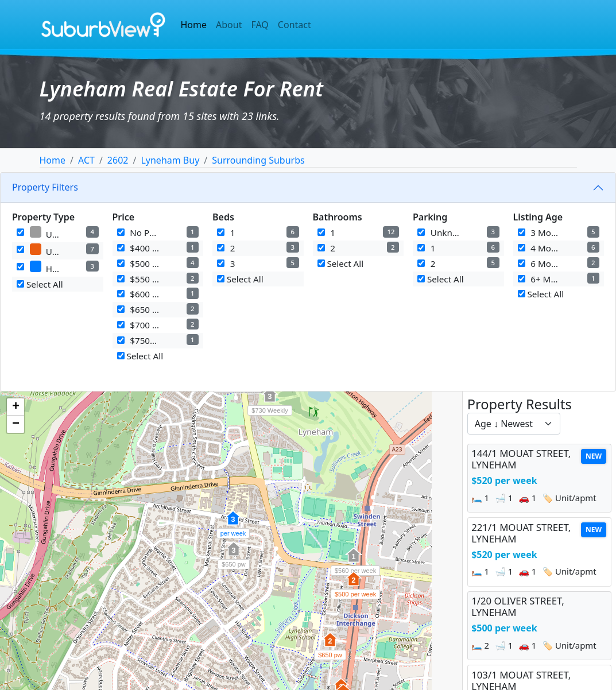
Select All (40, 284)
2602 (118, 160)
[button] (354, 585)
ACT (86, 160)
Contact (295, 25)
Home (194, 25)
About (229, 25)
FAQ (259, 25)
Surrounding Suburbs (258, 160)
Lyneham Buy (170, 160)
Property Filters (45, 187)
